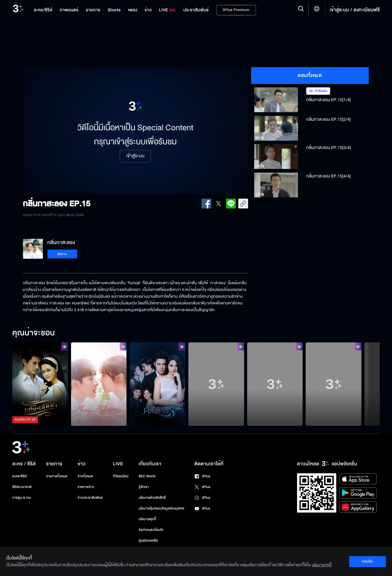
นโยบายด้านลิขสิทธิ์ (152, 498)
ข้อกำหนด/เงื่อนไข (151, 530)
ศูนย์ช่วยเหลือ (148, 541)
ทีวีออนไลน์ (121, 476)
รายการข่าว (86, 487)
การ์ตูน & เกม (22, 498)
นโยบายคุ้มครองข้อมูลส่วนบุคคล (162, 508)
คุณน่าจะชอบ (34, 333)
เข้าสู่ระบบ (135, 156)
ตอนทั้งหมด (310, 75)
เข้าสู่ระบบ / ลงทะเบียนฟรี (355, 10)
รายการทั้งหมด (57, 476)
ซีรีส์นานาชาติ (22, 487)
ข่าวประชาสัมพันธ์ (90, 498)
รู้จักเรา (144, 487)
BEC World (147, 476)
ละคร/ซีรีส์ (19, 476)
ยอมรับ (367, 561)
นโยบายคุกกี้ (147, 519)
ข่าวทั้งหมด (85, 476)
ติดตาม (62, 254)
